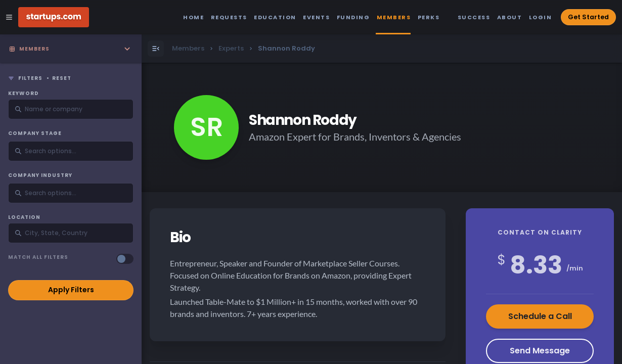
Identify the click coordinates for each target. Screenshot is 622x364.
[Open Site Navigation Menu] (9, 17)
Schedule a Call (540, 316)
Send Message (540, 351)
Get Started (588, 17)
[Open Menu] (156, 49)
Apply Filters (71, 290)
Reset (62, 78)
